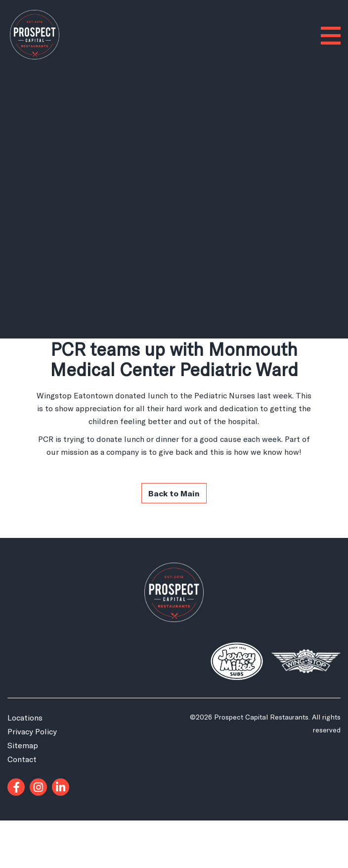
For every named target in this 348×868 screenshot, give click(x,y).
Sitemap (23, 745)
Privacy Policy (32, 731)
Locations (25, 717)
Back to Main (174, 493)
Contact (22, 759)
